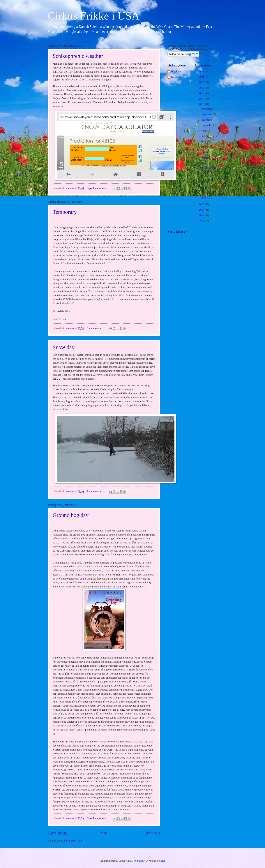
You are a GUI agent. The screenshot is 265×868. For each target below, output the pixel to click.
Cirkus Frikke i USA (94, 16)
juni (204, 141)
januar (206, 197)
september (208, 125)
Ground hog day (71, 515)
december (207, 109)
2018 (202, 93)
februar (206, 163)
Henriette (176, 72)
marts (205, 158)
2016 (202, 104)
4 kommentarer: (95, 328)
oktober (206, 120)
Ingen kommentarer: (98, 188)
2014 (202, 210)
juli (204, 136)
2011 (202, 221)
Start (104, 833)
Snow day (64, 347)
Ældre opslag (151, 833)
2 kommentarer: (95, 491)
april (205, 153)
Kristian (175, 77)
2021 (202, 77)
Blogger (161, 861)
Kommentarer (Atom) (72, 841)
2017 (202, 99)
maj (204, 147)
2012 (202, 215)
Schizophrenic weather (78, 56)
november (207, 114)
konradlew (139, 861)
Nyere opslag (57, 833)
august (206, 131)
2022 (202, 72)
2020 (202, 82)
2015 (202, 204)
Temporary (65, 212)
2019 (202, 88)
